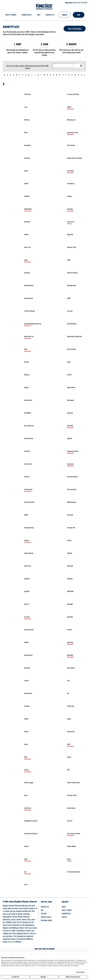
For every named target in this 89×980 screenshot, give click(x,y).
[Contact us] (50, 15)
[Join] (79, 15)
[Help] (39, 15)
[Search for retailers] (63, 65)
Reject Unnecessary (73, 977)
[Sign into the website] (65, 15)
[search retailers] (81, 66)
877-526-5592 (83, 2)
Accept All (15, 977)
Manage (44, 977)
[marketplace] (27, 15)
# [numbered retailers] (4, 75)
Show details (80, 972)
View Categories (75, 29)
